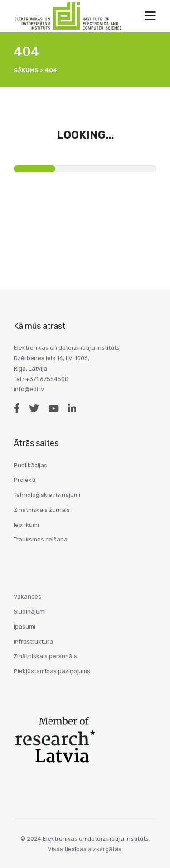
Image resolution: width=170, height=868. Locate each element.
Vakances (27, 597)
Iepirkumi (26, 525)
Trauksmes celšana (41, 539)
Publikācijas (30, 465)
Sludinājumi (30, 612)
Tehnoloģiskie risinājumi (47, 495)
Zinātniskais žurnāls (42, 510)
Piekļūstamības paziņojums (52, 671)
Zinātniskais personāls (45, 656)
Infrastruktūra (33, 642)
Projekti (24, 480)
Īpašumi (24, 627)
